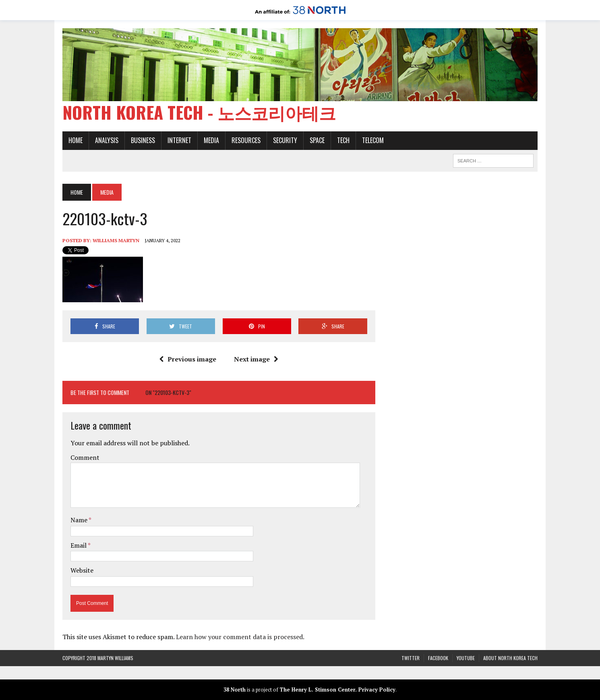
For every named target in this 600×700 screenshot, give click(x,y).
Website (82, 570)
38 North (235, 690)
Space (317, 140)
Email (79, 545)
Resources (246, 140)
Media (211, 140)
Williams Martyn (116, 240)
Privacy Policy (377, 690)
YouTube (466, 658)
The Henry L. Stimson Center (317, 690)
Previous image (188, 359)
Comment (85, 457)
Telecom (373, 140)
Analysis (107, 140)
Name (80, 520)
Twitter (411, 658)
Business (143, 140)
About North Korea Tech (510, 658)
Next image (256, 359)
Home (76, 140)
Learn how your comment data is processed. (240, 637)
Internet (179, 140)
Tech (343, 140)
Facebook (438, 658)
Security (285, 140)
